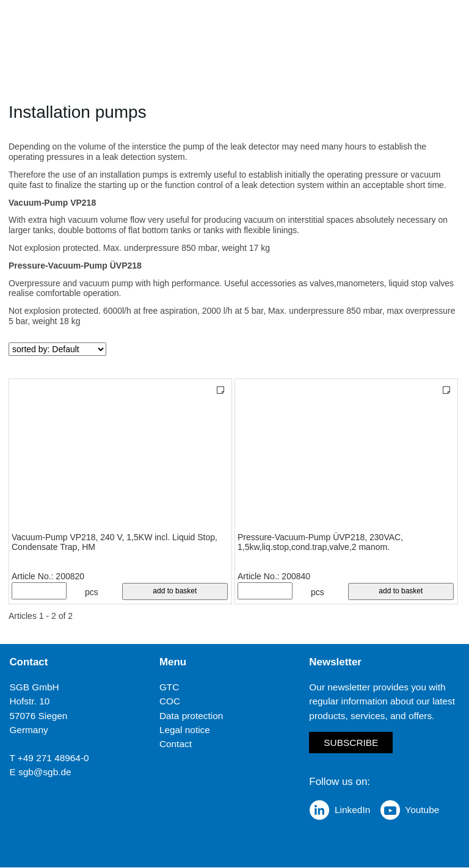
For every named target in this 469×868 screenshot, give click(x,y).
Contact (176, 744)
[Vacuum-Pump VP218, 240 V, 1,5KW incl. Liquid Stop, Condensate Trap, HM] (120, 457)
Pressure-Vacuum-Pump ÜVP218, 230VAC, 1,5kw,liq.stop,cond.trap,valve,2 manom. (320, 542)
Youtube (422, 810)
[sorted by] (57, 349)
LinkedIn (352, 810)
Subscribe (351, 743)
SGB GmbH (34, 687)
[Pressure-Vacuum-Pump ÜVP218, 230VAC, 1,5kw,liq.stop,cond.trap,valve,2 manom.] (346, 457)
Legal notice (185, 730)
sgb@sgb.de (45, 772)
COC (170, 702)
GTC (169, 687)
